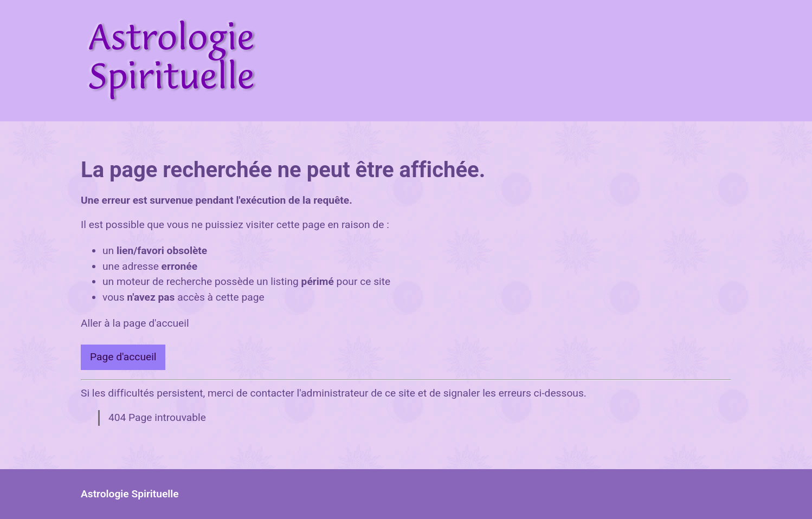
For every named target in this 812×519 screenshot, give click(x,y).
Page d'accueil (123, 357)
